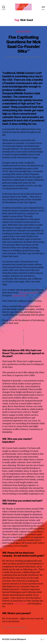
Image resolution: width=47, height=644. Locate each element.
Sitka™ (24, 627)
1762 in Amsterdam (28, 293)
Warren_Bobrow (17, 57)
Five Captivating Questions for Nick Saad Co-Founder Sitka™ (23, 44)
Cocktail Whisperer (18, 639)
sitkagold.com (20, 604)
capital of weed (20, 296)
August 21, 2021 (35, 57)
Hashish (9, 627)
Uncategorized (23, 32)
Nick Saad (17, 627)
